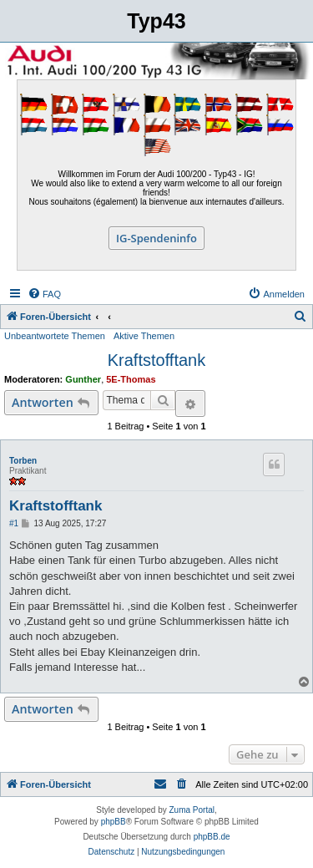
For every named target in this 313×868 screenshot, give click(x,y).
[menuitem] (44, 294)
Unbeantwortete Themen (55, 336)
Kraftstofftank (156, 360)
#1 (14, 523)
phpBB (114, 822)
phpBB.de (212, 837)
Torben (23, 461)
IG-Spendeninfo (156, 238)
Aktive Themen (144, 336)
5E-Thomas (131, 379)
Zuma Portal (192, 810)
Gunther (83, 379)
